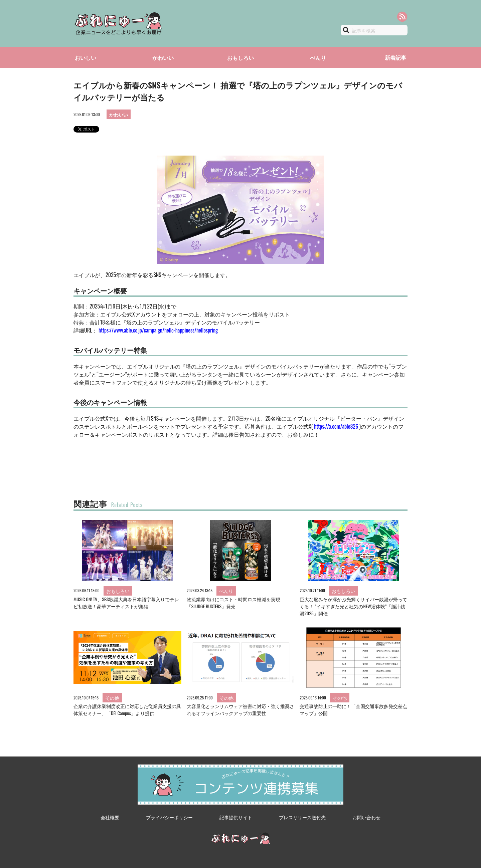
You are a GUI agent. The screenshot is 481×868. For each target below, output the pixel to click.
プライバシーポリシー (169, 817)
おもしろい (240, 57)
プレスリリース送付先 (302, 817)
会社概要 (110, 817)
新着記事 (395, 57)
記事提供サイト (236, 817)
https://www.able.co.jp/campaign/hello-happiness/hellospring (158, 330)
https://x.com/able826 (336, 426)
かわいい (163, 57)
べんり (318, 57)
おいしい (86, 57)
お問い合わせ (366, 817)
